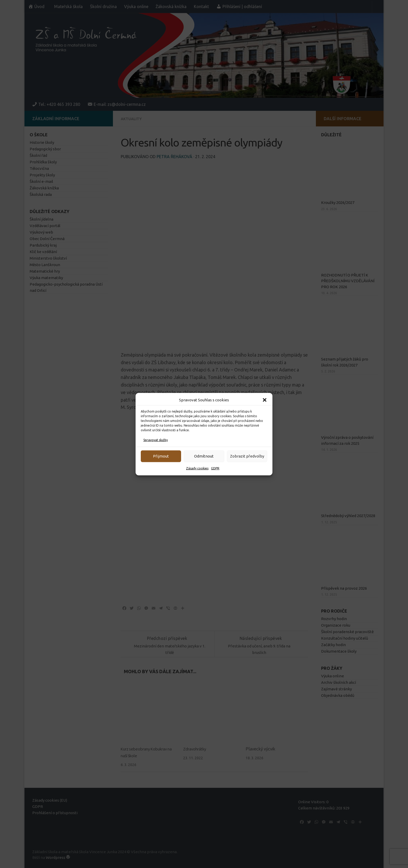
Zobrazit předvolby (247, 456)
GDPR (215, 468)
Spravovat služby (156, 440)
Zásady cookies (197, 468)
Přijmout (161, 456)
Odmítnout (204, 456)
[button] (265, 400)
